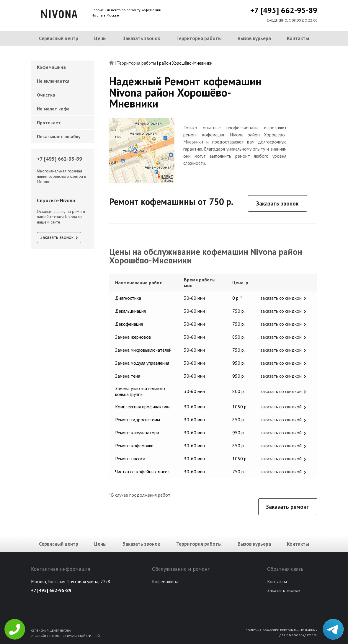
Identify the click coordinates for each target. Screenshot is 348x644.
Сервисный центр (59, 38)
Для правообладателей (298, 635)
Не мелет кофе (53, 109)
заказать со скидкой (281, 298)
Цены (100, 38)
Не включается (53, 81)
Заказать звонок (141, 38)
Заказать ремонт (288, 507)
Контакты (298, 38)
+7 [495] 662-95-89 (284, 10)
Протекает (49, 123)
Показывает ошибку (59, 136)
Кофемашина (51, 67)
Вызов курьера (254, 38)
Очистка (46, 95)
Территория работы (199, 38)
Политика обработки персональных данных (281, 630)
